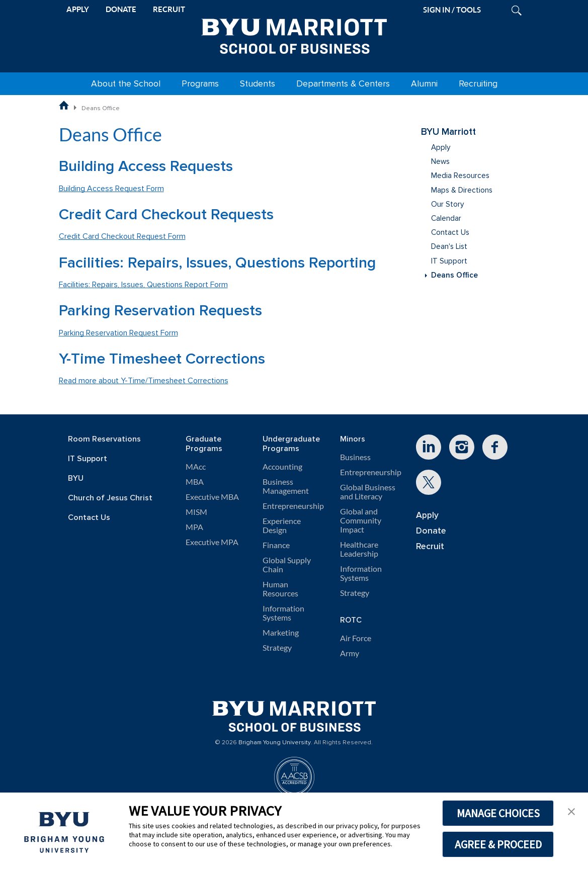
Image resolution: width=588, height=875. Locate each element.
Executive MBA (212, 497)
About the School (126, 84)
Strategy (277, 648)
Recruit (430, 546)
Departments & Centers (343, 84)
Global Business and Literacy (368, 492)
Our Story (447, 204)
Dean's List (449, 247)
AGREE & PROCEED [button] (498, 844)
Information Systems (283, 613)
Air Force (356, 638)
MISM (196, 512)
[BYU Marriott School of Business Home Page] (64, 105)
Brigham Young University (275, 743)
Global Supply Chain (287, 565)
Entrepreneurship (293, 506)
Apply (441, 148)
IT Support (449, 261)
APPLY (78, 9)
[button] (571, 811)
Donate (431, 531)
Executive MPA (212, 542)
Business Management (286, 486)
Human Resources (280, 589)
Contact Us (450, 233)
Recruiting (478, 84)
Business (355, 457)
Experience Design (282, 526)
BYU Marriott (448, 132)
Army (350, 653)
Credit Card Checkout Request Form (122, 236)
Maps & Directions (462, 190)
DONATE (121, 9)
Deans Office (454, 275)
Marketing (281, 633)
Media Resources (460, 176)
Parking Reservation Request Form (118, 333)
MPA (194, 527)
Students (258, 84)
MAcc (196, 467)
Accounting (282, 467)
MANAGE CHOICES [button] (498, 813)
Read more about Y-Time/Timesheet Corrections (144, 381)
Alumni (424, 84)
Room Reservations (104, 439)
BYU (76, 478)
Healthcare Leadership (359, 549)
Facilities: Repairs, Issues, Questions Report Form (143, 285)
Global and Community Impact (361, 520)
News (440, 162)
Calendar (446, 218)
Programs (200, 84)
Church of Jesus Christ (110, 498)
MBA (195, 482)
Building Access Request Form (111, 189)
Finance (276, 545)
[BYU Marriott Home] (294, 34)
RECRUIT (169, 9)
